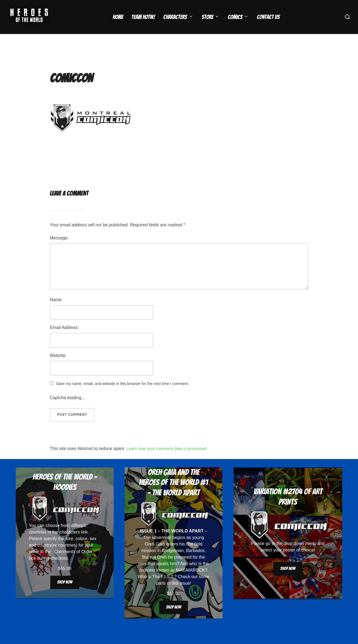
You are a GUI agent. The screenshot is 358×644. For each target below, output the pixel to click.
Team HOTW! (143, 17)
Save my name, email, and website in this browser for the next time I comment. (123, 394)
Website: (58, 366)
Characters (178, 17)
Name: (56, 310)
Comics (238, 17)
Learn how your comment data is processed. (169, 459)
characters (70, 543)
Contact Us (268, 17)
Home (118, 17)
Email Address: (64, 338)
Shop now (65, 593)
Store (211, 17)
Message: (59, 249)
